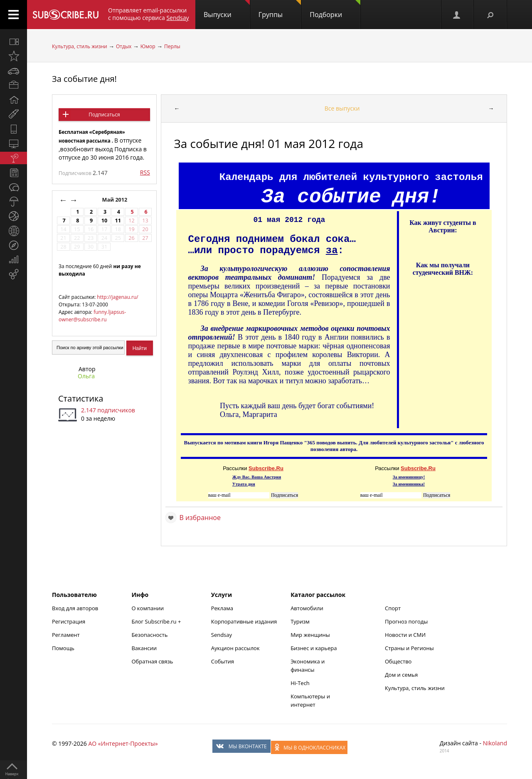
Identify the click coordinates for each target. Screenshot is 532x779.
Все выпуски (342, 108)
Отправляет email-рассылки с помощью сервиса (149, 14)
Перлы (172, 46)
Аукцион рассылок (235, 648)
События (223, 661)
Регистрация (69, 621)
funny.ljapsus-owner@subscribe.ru (92, 316)
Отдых (124, 46)
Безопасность (149, 635)
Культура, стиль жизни (80, 46)
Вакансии (144, 648)
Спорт (393, 608)
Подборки (335, 10)
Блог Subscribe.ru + (157, 621)
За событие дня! (84, 79)
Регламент (66, 635)
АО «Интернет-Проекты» (123, 743)
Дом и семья (401, 675)
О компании (148, 608)
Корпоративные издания (244, 621)
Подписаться (104, 115)
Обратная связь (152, 661)
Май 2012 (116, 200)
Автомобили (307, 608)
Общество (398, 661)
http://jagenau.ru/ (117, 297)
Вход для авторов (75, 608)
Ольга (86, 376)
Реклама (222, 608)
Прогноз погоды (406, 621)
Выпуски (227, 10)
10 (104, 221)
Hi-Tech (300, 683)
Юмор (148, 46)
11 (118, 221)
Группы (280, 10)
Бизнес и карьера (314, 648)
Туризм (300, 621)
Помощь (63, 648)
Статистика (81, 398)
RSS (145, 172)
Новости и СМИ (405, 635)
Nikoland (495, 743)
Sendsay (222, 635)
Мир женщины (310, 635)
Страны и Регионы (409, 648)
